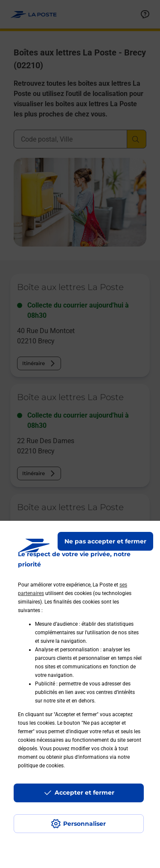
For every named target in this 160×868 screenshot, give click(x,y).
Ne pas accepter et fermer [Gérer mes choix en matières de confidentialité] (105, 541)
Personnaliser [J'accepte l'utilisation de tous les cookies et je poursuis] (84, 824)
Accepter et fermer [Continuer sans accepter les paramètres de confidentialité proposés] (84, 793)
